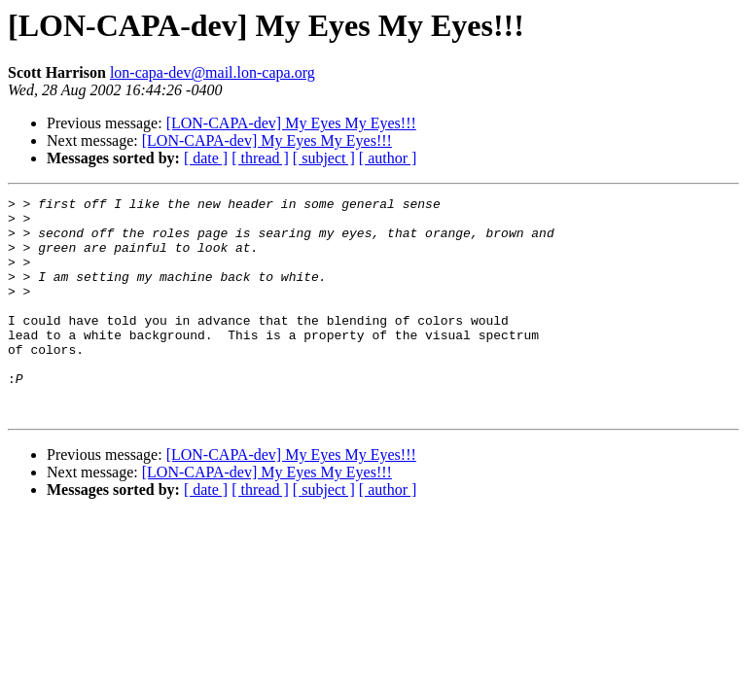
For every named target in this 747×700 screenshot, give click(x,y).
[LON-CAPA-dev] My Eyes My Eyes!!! (291, 123)
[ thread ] (260, 158)
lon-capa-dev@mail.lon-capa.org (213, 72)
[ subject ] (324, 158)
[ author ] (388, 158)
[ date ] (206, 158)
